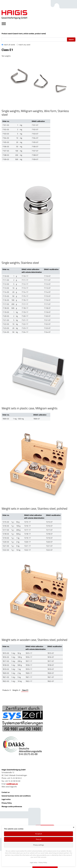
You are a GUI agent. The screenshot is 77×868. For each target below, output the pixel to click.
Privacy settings (39, 845)
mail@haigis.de (12, 784)
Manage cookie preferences (12, 806)
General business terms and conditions (16, 796)
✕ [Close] (74, 827)
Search (71, 39)
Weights (15, 690)
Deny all (39, 839)
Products (6, 690)
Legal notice (6, 799)
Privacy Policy (7, 803)
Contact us (6, 792)
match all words (9, 45)
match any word (24, 45)
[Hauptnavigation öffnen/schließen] (4, 24)
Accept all (38, 834)
